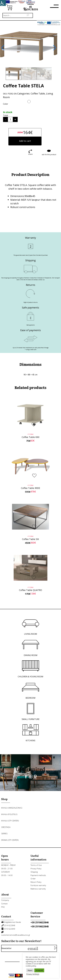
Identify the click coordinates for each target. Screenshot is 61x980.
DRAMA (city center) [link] (10, 840)
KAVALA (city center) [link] (10, 821)
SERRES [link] (4, 833)
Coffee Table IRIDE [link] (30, 488)
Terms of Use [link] (36, 865)
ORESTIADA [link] (6, 827)
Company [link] (5, 900)
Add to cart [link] (25, 141)
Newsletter (28, 948)
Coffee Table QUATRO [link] (30, 590)
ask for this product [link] (49, 154)
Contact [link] (4, 904)
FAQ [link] (3, 907)
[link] (3, 3)
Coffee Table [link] (38, 94)
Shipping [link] (34, 872)
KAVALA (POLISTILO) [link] (9, 814)
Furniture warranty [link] (38, 885)
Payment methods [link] (38, 875)
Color (6, 104)
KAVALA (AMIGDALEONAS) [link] (12, 808)
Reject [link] (30, 970)
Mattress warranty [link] (38, 889)
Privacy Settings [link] (33, 974)
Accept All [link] (39, 970)
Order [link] (33, 879)
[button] (3, 48)
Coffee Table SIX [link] (30, 539)
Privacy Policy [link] (36, 869)
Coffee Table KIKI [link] (30, 437)
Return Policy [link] (36, 882)
